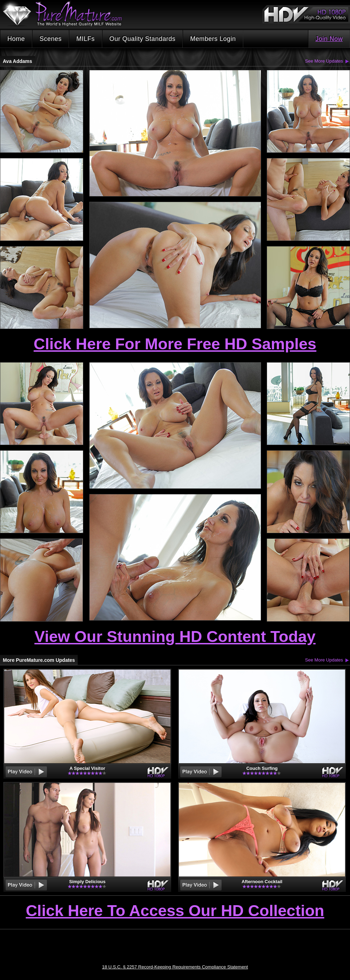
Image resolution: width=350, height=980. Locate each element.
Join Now (329, 39)
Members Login (213, 39)
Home (16, 39)
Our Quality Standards (143, 39)
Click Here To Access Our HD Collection (175, 911)
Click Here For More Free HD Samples (175, 344)
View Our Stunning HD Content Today (175, 636)
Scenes (51, 39)
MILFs (86, 39)
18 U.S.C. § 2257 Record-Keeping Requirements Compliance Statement (175, 967)
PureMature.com (66, 14)
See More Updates (324, 61)
